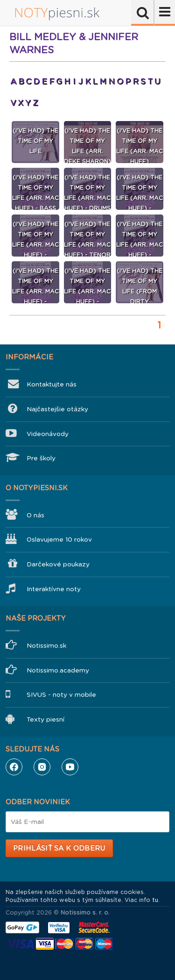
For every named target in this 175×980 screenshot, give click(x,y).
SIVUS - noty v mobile (61, 695)
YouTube (70, 767)
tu (155, 900)
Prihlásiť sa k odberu (59, 848)
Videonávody (48, 434)
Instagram (42, 767)
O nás (35, 515)
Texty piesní (45, 719)
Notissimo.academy (58, 670)
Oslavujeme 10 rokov (59, 540)
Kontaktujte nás (52, 384)
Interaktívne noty (54, 589)
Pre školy (41, 458)
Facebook (14, 767)
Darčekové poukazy (58, 564)
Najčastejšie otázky (57, 409)
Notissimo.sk (46, 646)
